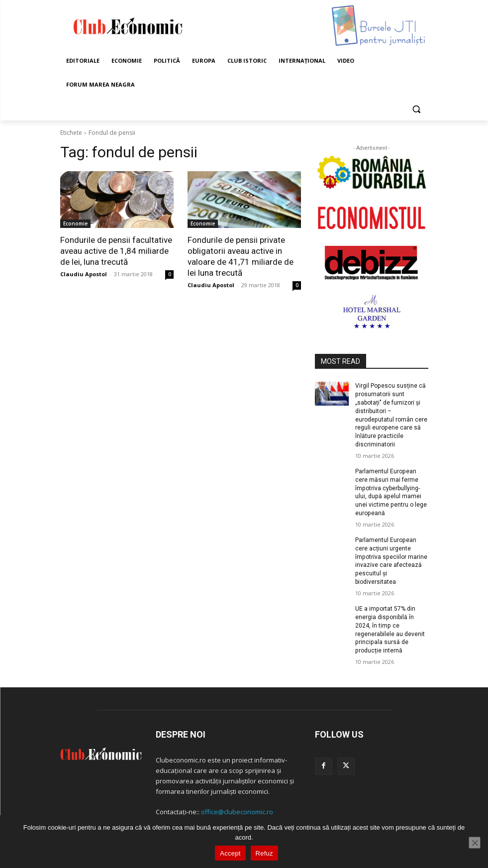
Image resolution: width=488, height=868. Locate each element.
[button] (417, 109)
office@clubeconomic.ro (237, 811)
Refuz (264, 853)
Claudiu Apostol (84, 274)
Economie (75, 223)
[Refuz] (475, 843)
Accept (230, 853)
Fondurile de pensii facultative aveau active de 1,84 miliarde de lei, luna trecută (116, 251)
